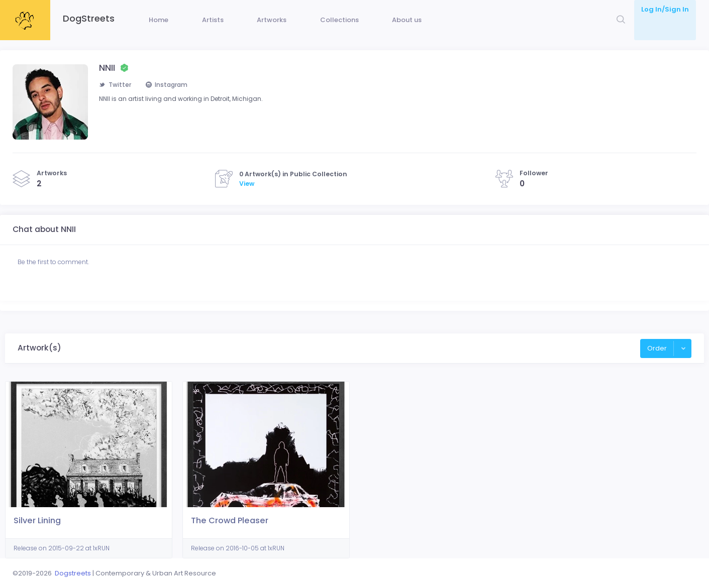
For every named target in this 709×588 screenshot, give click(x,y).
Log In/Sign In (665, 9)
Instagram (170, 100)
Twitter (116, 100)
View (247, 199)
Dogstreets (73, 573)
